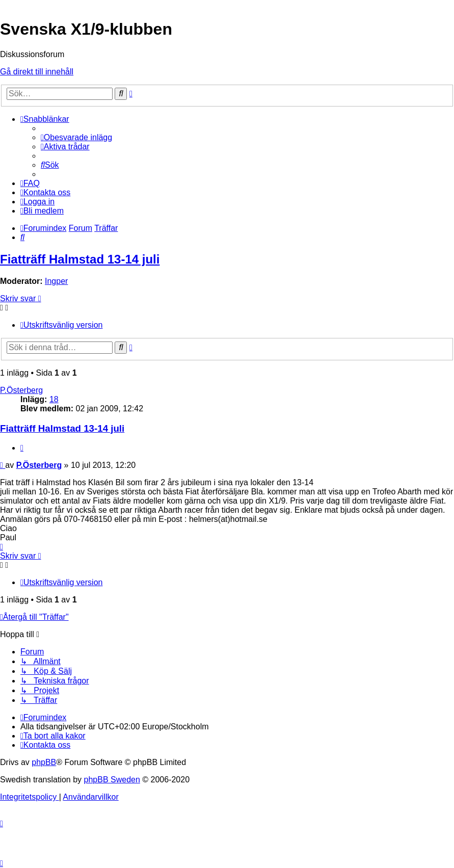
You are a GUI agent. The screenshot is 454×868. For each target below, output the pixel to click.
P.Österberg (21, 390)
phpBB (44, 762)
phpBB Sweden (112, 780)
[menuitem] (76, 137)
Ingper (56, 281)
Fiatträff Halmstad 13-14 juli (80, 259)
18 (54, 399)
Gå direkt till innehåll (37, 72)
